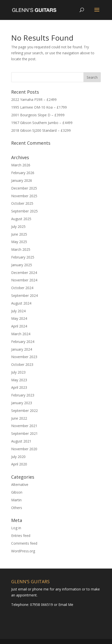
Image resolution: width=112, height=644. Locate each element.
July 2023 (18, 372)
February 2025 (23, 257)
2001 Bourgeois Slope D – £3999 (38, 115)
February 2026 (23, 173)
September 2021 (24, 433)
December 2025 (24, 188)
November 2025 (24, 196)
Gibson (17, 492)
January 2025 (22, 265)
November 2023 (24, 357)
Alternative (20, 484)
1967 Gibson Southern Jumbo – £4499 (42, 123)
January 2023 (22, 403)
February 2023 (23, 395)
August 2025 (21, 219)
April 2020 (19, 464)
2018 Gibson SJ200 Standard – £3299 (41, 130)
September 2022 (24, 411)
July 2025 (18, 226)
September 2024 (24, 295)
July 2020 (18, 457)
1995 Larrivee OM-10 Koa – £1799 (39, 107)
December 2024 (24, 273)
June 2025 (19, 234)
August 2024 (21, 303)
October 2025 (22, 203)
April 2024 (19, 326)
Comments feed (24, 543)
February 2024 (23, 342)
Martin (16, 500)
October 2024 (22, 288)
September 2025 (24, 211)
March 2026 (21, 165)
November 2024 (24, 280)
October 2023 (22, 364)
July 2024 (18, 311)
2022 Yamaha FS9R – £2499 (34, 99)
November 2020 (24, 449)
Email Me (65, 605)
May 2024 (19, 318)
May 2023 (19, 380)
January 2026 (22, 180)
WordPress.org (23, 551)
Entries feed (21, 536)
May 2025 (19, 242)
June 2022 (19, 418)
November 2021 (24, 426)
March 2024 (21, 334)
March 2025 (21, 249)
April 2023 (19, 387)
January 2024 (22, 349)
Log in (16, 528)
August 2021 (21, 441)
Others (17, 508)
